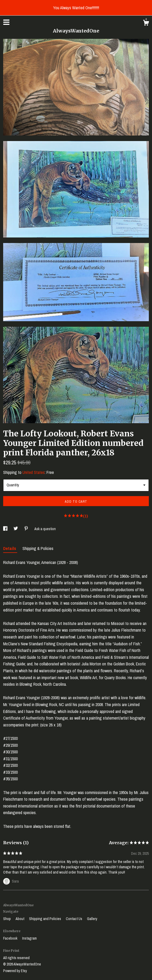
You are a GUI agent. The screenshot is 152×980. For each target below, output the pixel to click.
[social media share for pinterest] (27, 529)
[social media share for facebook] (6, 529)
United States (34, 472)
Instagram (29, 938)
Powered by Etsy (15, 971)
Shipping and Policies (45, 919)
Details (10, 548)
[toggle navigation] (6, 22)
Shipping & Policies (38, 548)
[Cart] (146, 24)
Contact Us (74, 919)
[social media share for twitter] (16, 529)
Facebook (11, 938)
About (20, 919)
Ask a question (45, 529)
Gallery (92, 919)
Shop (7, 919)
